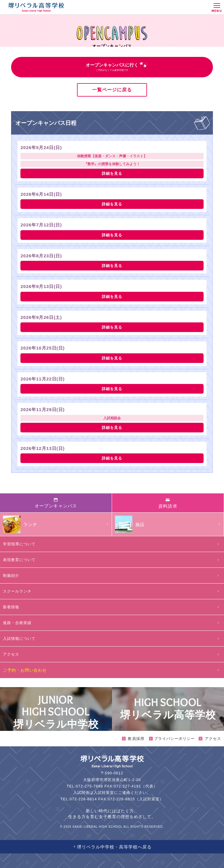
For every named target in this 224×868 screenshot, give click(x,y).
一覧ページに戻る (112, 90)
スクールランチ (112, 591)
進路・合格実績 (112, 623)
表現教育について (112, 560)
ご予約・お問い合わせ (112, 670)
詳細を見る (112, 173)
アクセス (112, 654)
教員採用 (133, 739)
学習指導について (112, 544)
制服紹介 (112, 576)
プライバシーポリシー (172, 739)
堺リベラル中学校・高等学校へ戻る (112, 847)
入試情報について (112, 639)
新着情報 (112, 607)
